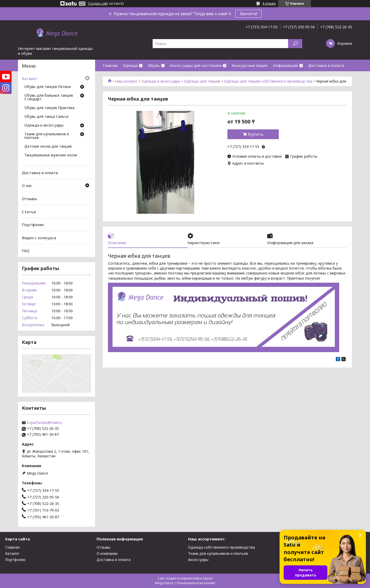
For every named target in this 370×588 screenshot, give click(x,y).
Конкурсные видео (250, 65)
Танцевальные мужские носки (51, 155)
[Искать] (295, 44)
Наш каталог (126, 81)
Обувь (154, 65)
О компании (107, 553)
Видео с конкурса (39, 238)
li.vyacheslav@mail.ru (44, 423)
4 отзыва (269, 3)
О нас (27, 185)
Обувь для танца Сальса (46, 117)
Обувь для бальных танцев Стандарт (49, 97)
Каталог (29, 78)
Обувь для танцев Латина (48, 87)
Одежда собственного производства (221, 547)
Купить (256, 134)
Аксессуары (198, 560)
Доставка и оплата (326, 65)
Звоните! (248, 14)
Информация (285, 65)
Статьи (29, 211)
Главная (110, 65)
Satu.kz (208, 578)
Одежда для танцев (202, 81)
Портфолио (33, 225)
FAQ (26, 251)
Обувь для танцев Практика (49, 108)
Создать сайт (98, 4)
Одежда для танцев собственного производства (268, 81)
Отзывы (29, 199)
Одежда (130, 65)
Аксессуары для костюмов (196, 65)
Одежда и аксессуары (161, 81)
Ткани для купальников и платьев (47, 136)
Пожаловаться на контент (196, 583)
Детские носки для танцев (48, 147)
